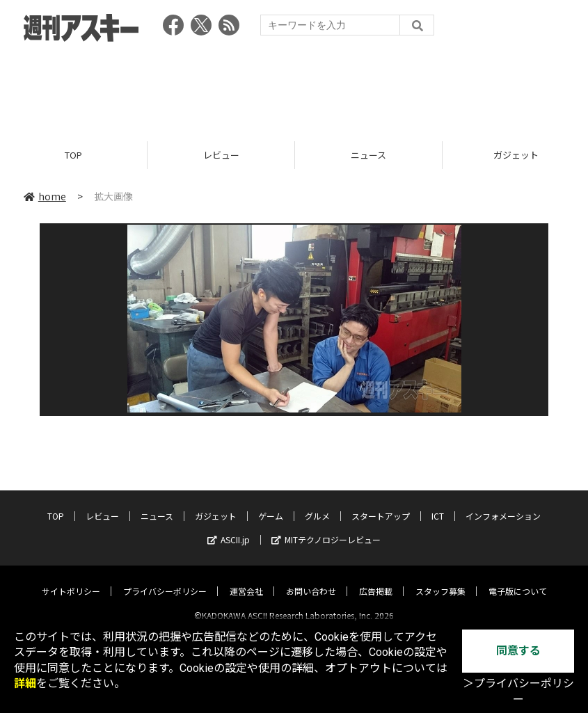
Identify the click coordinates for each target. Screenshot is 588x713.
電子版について (518, 579)
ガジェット (216, 504)
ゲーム (271, 504)
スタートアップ (381, 504)
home (45, 196)
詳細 (25, 683)
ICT (438, 504)
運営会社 (246, 579)
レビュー (221, 155)
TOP (73, 155)
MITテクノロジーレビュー (326, 528)
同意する (518, 651)
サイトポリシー (71, 579)
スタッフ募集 (440, 579)
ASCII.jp (229, 528)
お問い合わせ (311, 579)
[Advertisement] (294, 87)
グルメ (317, 504)
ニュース (368, 155)
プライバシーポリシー (165, 579)
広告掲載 (376, 579)
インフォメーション (503, 504)
